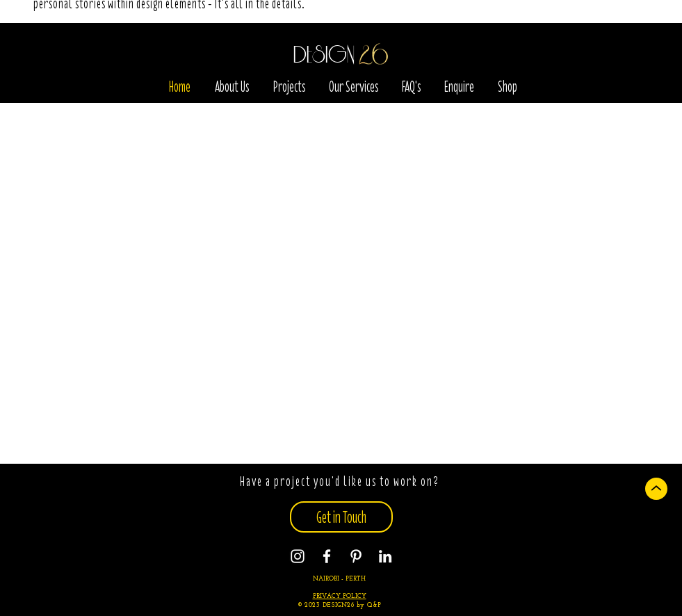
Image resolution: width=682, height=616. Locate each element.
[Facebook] (327, 556)
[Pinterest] (356, 556)
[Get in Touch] (341, 517)
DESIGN (324, 56)
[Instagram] (298, 556)
